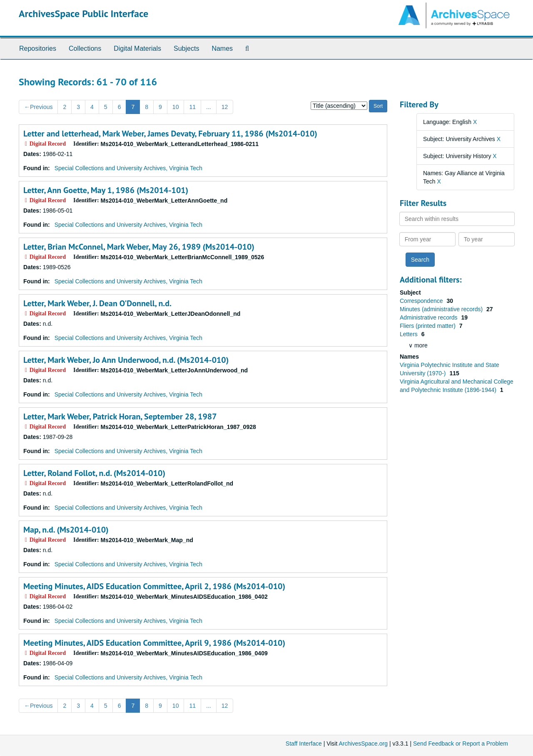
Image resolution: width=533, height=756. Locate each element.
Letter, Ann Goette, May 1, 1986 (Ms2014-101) (106, 190)
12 (225, 107)
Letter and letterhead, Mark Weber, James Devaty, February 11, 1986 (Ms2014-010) (170, 134)
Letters (410, 334)
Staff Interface (304, 744)
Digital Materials (137, 48)
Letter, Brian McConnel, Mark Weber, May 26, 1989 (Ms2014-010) (139, 247)
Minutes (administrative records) (442, 309)
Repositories (38, 48)
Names (222, 48)
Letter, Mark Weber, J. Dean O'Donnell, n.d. (97, 303)
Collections (85, 48)
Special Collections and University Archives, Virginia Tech (128, 168)
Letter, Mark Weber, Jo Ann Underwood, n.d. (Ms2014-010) (126, 360)
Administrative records (429, 317)
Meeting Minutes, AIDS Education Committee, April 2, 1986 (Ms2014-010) (154, 586)
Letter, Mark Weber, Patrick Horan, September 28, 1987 (120, 416)
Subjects (186, 48)
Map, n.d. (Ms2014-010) (66, 530)
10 (176, 107)
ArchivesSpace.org (363, 744)
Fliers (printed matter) (428, 326)
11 (192, 107)
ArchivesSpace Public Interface (83, 14)
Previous (38, 107)
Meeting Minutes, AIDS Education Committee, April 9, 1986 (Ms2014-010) (154, 643)
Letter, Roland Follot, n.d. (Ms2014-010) (94, 473)
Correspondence (422, 301)
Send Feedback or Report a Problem (461, 744)
